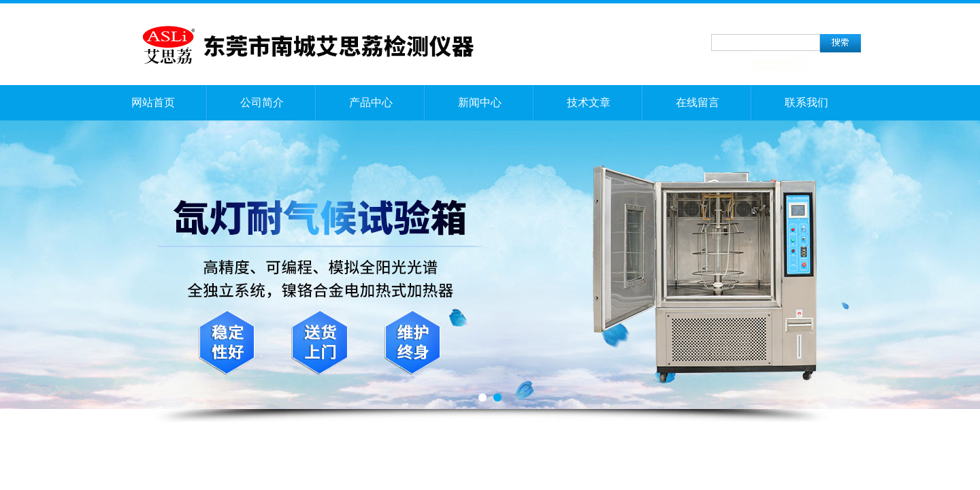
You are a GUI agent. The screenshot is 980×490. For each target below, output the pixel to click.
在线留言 (698, 102)
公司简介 (262, 102)
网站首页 (153, 102)
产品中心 (371, 102)
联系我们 (806, 102)
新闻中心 (480, 102)
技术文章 (589, 102)
